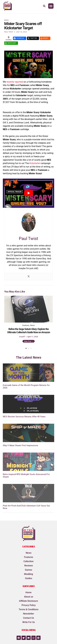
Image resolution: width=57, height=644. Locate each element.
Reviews (29, 566)
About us (29, 597)
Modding (29, 574)
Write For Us (29, 622)
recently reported (15, 82)
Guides (29, 578)
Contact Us (29, 618)
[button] (51, 6)
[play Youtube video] (29, 193)
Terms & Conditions (29, 609)
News (6, 20)
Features (29, 557)
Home (29, 592)
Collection (29, 561)
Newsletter (29, 614)
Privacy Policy (29, 605)
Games (29, 570)
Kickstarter (35, 163)
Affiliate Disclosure (29, 601)
